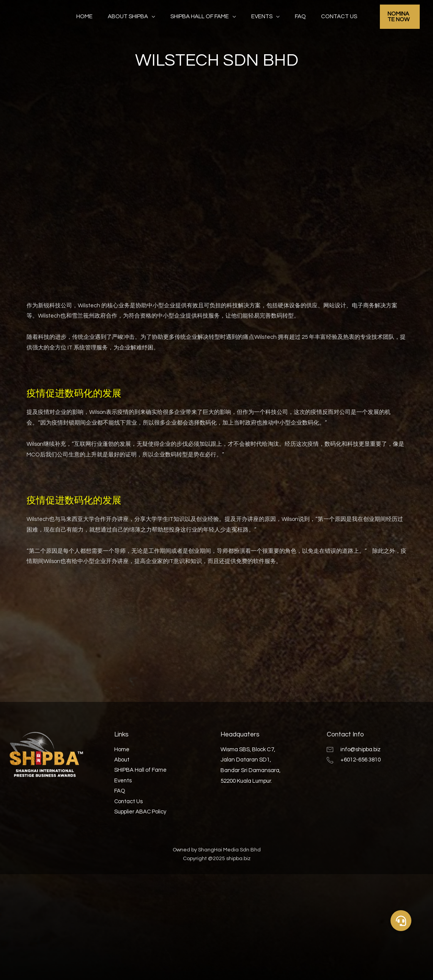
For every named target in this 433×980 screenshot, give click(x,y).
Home (94, 17)
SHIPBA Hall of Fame (202, 17)
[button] (401, 921)
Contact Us (330, 17)
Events (260, 17)
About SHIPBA (134, 17)
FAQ (295, 17)
